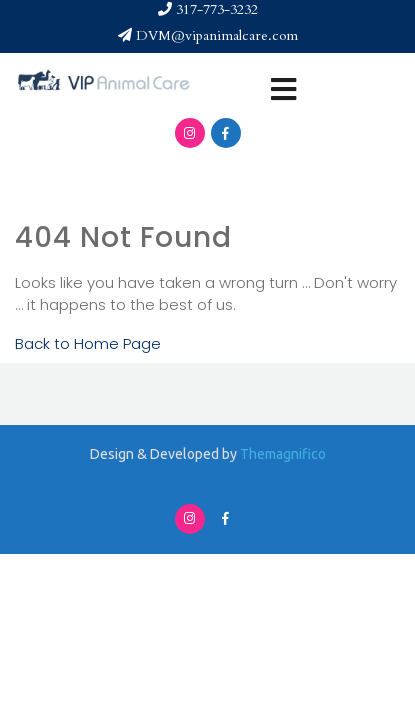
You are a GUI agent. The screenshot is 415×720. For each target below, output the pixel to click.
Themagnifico (281, 454)
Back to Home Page (88, 343)
